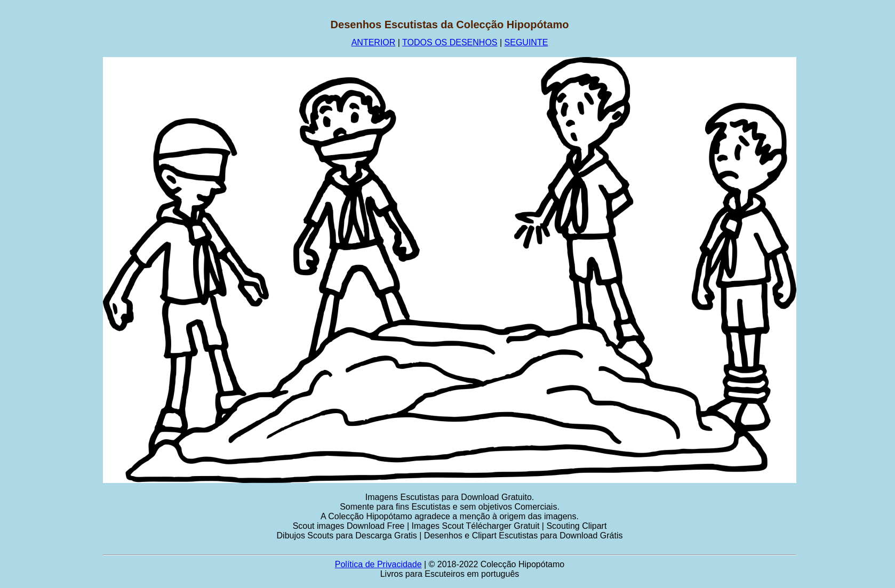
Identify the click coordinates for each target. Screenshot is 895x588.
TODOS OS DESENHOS (450, 42)
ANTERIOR (374, 42)
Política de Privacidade (378, 564)
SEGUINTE (526, 42)
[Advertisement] (52, 179)
